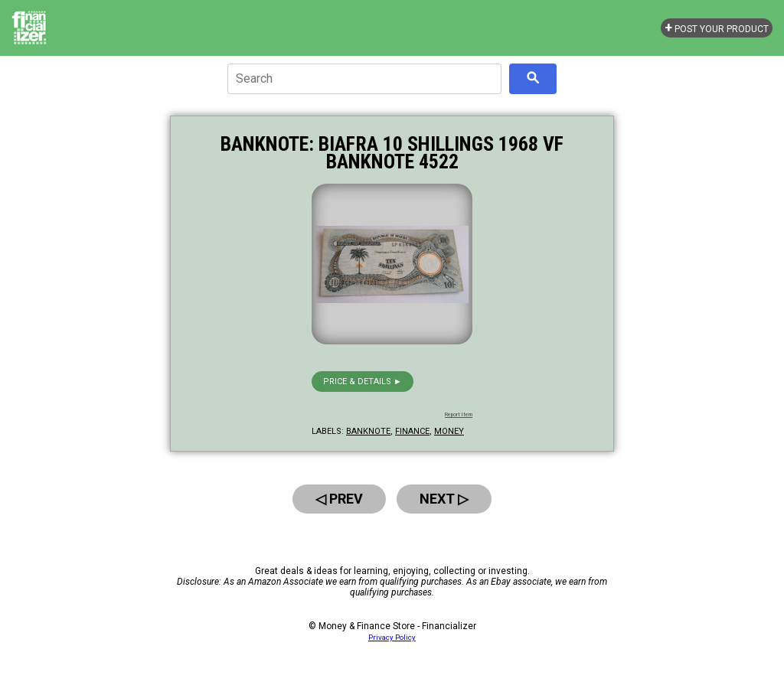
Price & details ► (363, 382)
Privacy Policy (392, 637)
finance (412, 431)
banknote (368, 431)
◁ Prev (339, 499)
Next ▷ (444, 499)
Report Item (459, 415)
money (449, 431)
